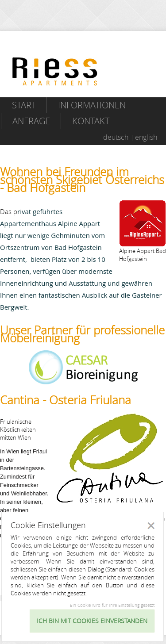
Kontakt (91, 121)
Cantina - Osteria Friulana (66, 400)
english (146, 137)
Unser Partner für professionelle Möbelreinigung (82, 334)
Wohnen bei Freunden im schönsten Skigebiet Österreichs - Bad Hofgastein (82, 180)
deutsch (116, 137)
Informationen (92, 105)
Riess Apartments (55, 71)
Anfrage (31, 121)
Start (24, 105)
